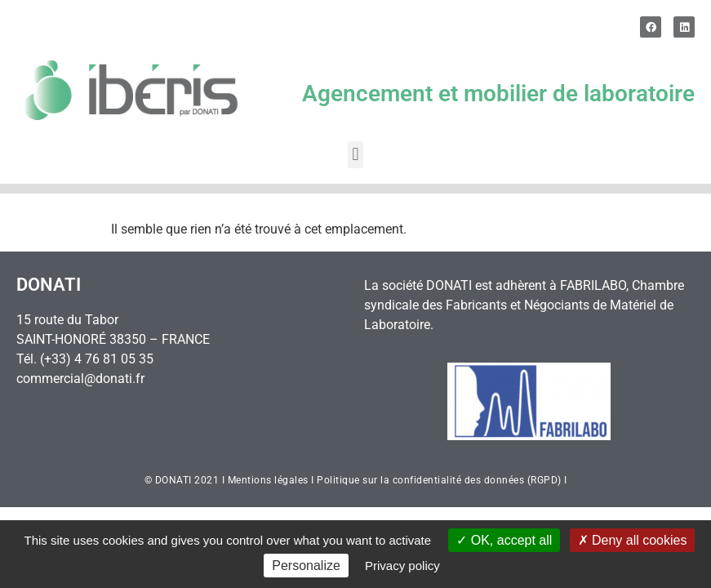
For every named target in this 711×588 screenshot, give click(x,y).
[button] (355, 155)
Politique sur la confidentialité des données (420, 480)
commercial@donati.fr (80, 379)
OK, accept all (504, 540)
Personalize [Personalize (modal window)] (306, 566)
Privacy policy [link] (402, 566)
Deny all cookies (633, 540)
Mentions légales (268, 480)
